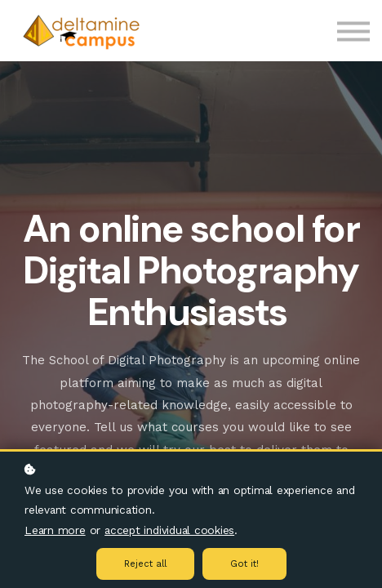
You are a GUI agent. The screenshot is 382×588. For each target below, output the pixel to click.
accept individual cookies (169, 530)
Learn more (55, 530)
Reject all (145, 564)
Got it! (244, 564)
